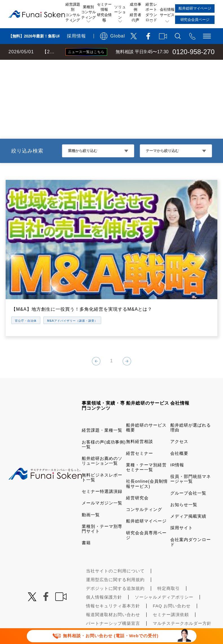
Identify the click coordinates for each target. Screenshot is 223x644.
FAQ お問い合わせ (172, 571)
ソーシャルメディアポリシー (164, 562)
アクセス (179, 406)
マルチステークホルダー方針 (182, 588)
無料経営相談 (140, 406)
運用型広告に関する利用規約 (115, 544)
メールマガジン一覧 (102, 468)
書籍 (86, 507)
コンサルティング (144, 474)
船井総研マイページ (146, 486)
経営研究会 (137, 463)
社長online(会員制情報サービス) (147, 448)
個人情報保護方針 (104, 562)
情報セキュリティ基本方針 (113, 571)
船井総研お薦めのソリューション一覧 (102, 425)
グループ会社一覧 (188, 458)
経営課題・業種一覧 (102, 395)
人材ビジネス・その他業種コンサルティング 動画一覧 (137, 65)
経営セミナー (140, 418)
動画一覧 (91, 479)
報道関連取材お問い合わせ (113, 579)
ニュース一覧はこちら (86, 52)
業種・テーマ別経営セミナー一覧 (146, 432)
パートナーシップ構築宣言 (113, 588)
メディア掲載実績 (188, 481)
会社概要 (179, 418)
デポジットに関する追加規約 (115, 553)
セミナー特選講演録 (102, 456)
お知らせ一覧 (184, 469)
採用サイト (182, 492)
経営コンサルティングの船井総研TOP (42, 65)
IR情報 (177, 430)
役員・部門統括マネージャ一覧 (191, 444)
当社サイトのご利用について (115, 536)
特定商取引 (169, 553)
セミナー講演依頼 (171, 579)
